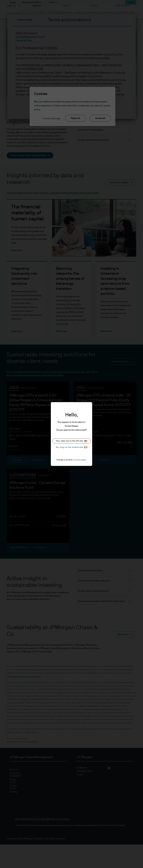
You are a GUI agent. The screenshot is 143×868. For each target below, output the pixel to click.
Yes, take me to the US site (72, 441)
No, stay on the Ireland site (72, 447)
